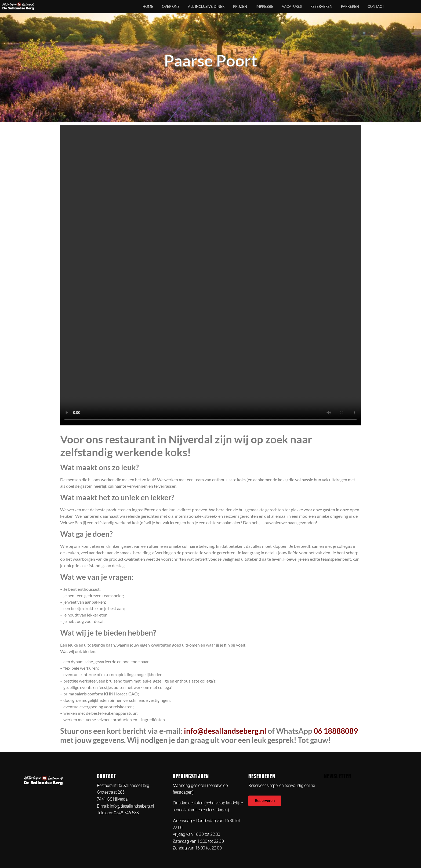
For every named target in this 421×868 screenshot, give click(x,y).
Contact (376, 6)
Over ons (171, 6)
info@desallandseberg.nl (225, 731)
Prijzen (240, 6)
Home (148, 6)
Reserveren (321, 6)
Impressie (264, 6)
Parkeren (350, 6)
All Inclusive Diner (206, 6)
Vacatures (292, 6)
